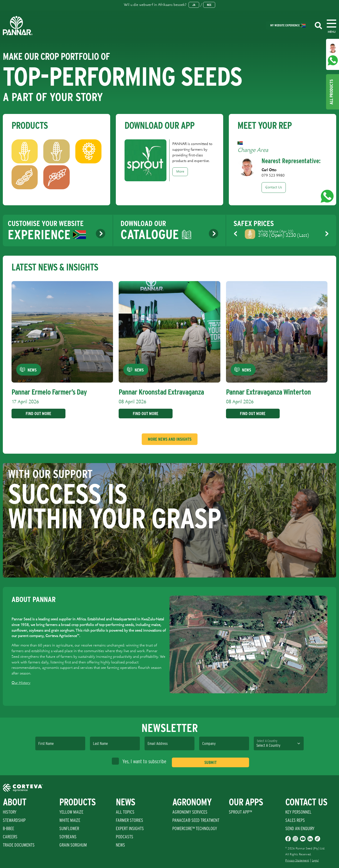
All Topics (125, 812)
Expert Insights (130, 828)
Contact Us (274, 187)
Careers (10, 837)
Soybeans (68, 837)
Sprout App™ (240, 812)
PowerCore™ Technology (195, 828)
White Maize (70, 820)
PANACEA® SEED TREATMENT (196, 820)
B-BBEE (8, 828)
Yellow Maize (71, 812)
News (120, 845)
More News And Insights (170, 439)
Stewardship (14, 820)
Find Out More (37, 414)
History (10, 812)
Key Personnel (298, 812)
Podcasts (125, 837)
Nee (209, 5)
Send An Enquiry (300, 828)
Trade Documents (19, 845)
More (180, 172)
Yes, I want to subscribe (139, 761)
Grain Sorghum (73, 845)
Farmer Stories (129, 820)
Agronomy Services (190, 812)
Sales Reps (295, 820)
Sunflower (69, 828)
